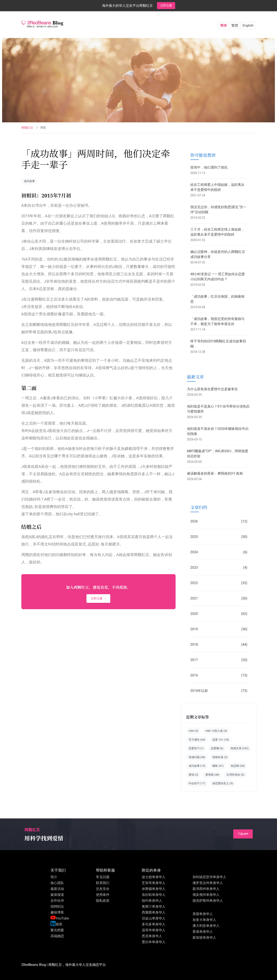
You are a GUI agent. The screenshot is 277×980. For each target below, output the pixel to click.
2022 (219, 583)
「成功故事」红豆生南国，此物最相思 (217, 299)
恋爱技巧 (196, 748)
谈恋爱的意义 (223, 783)
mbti (194, 731)
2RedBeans (30, 965)
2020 (219, 614)
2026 (219, 521)
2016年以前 (219, 691)
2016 (219, 675)
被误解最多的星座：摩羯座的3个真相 (215, 473)
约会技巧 (197, 783)
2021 (219, 598)
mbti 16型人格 (216, 731)
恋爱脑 (217, 748)
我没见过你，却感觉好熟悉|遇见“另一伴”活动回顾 (218, 210)
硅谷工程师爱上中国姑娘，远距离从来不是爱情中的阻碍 (217, 187)
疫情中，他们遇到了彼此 (209, 167)
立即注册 (166, 5)
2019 (219, 629)
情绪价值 (220, 757)
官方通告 (197, 740)
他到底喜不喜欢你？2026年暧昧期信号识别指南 (218, 431)
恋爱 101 (221, 740)
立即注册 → (98, 598)
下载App (243, 834)
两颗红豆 (27, 128)
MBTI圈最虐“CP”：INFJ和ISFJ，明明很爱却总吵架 (218, 454)
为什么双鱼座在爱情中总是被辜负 (212, 389)
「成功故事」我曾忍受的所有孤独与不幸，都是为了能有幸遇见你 (217, 321)
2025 (219, 537)
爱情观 (212, 775)
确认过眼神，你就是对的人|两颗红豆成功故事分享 (218, 254)
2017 (219, 660)
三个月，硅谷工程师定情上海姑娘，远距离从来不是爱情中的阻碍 (217, 232)
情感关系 (240, 748)
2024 (219, 552)
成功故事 (29, 181)
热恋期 (238, 766)
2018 (219, 645)
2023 (219, 568)
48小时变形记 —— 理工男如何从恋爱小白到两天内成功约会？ (218, 277)
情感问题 (197, 757)
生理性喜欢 (235, 775)
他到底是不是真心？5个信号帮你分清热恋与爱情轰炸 (218, 409)
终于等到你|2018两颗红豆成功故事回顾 (218, 344)
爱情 (194, 775)
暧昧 (218, 766)
